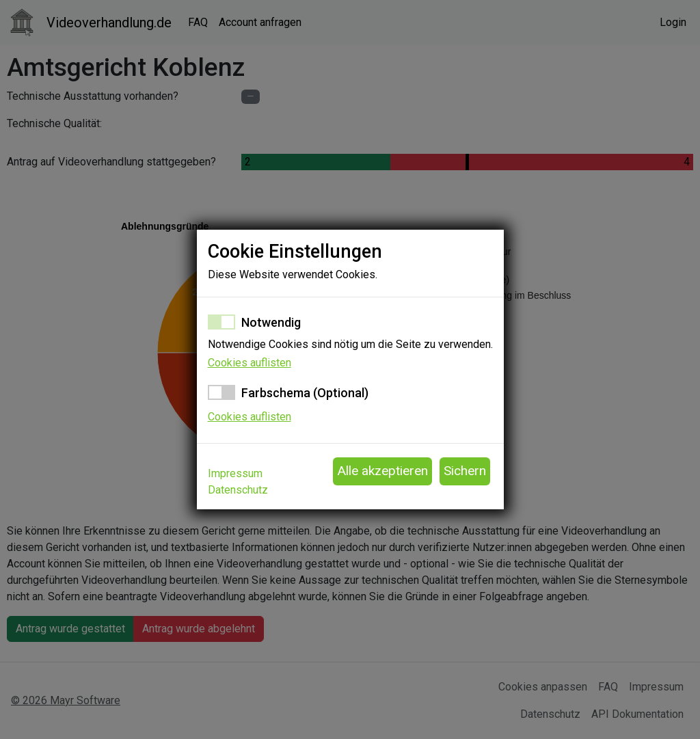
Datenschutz (238, 490)
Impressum (235, 473)
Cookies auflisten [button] (250, 363)
